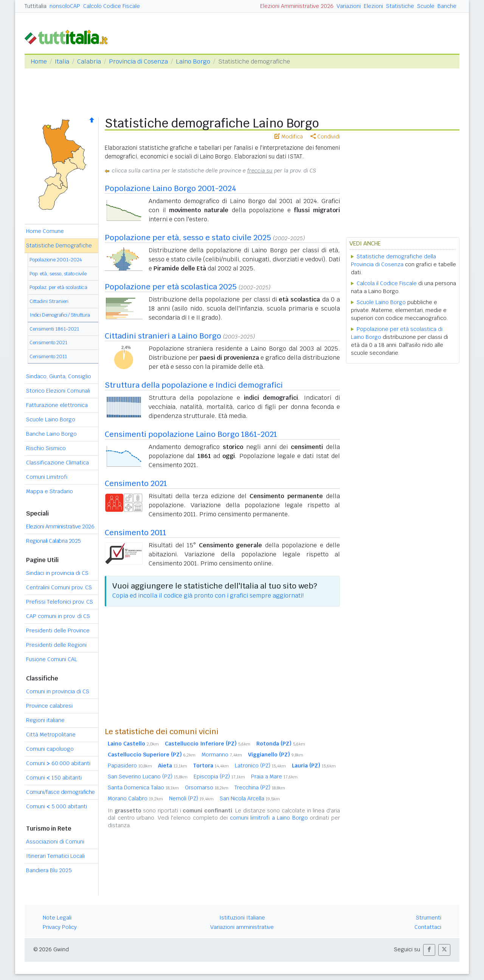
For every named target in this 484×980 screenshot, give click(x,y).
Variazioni (349, 6)
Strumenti (429, 918)
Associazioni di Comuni (55, 842)
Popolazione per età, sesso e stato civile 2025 (188, 238)
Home (39, 61)
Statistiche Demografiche (59, 245)
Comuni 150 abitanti (54, 778)
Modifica (289, 137)
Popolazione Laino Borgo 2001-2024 (171, 188)
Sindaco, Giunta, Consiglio (59, 376)
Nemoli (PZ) (191, 798)
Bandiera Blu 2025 (49, 870)
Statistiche (400, 6)
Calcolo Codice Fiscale (112, 6)
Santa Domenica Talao (143, 787)
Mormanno (222, 755)
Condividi (325, 137)
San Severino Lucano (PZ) (148, 777)
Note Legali (57, 918)
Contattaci (428, 927)
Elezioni (373, 6)
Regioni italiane (45, 720)
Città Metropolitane (51, 735)
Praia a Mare (274, 777)
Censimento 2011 (48, 356)
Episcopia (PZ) (219, 777)
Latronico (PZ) (260, 766)
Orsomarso (207, 787)
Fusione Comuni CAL (52, 659)
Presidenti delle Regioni (56, 645)
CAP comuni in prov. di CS (58, 616)
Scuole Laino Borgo (51, 419)
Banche (447, 6)
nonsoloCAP (65, 6)
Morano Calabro (135, 798)
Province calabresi (49, 706)
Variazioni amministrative (242, 927)
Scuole (426, 6)
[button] (429, 950)
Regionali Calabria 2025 (54, 541)
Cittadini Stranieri (49, 301)
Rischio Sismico (46, 448)
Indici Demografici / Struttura (60, 315)
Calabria (89, 61)
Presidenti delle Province (58, 631)
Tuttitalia (36, 6)
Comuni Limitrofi (47, 477)
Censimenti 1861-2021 (54, 329)
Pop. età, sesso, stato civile (58, 274)
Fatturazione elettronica (57, 405)
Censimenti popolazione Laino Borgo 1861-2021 (191, 434)
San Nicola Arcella (250, 798)
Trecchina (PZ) (260, 787)
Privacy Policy (60, 927)
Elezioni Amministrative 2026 (297, 6)
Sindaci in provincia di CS (57, 573)
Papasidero (130, 766)
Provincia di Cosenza (138, 61)
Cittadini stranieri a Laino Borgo (163, 336)
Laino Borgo (193, 61)
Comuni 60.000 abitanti (58, 763)
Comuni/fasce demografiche (60, 792)
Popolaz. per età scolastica (58, 287)
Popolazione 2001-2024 (56, 260)
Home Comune (45, 231)
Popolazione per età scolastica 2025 (171, 287)
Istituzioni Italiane (242, 918)
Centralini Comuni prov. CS (59, 587)
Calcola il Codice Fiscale (387, 283)
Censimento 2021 (48, 342)
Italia (62, 61)
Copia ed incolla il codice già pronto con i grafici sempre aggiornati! (208, 596)
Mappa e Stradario (50, 491)
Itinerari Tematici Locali (55, 856)
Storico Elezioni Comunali (58, 391)
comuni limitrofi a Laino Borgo (269, 818)
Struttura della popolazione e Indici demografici (194, 385)
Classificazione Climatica (57, 463)
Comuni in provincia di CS (58, 691)
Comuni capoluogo (50, 749)
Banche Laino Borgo (51, 434)
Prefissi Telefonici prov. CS (60, 602)
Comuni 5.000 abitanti (57, 806)
